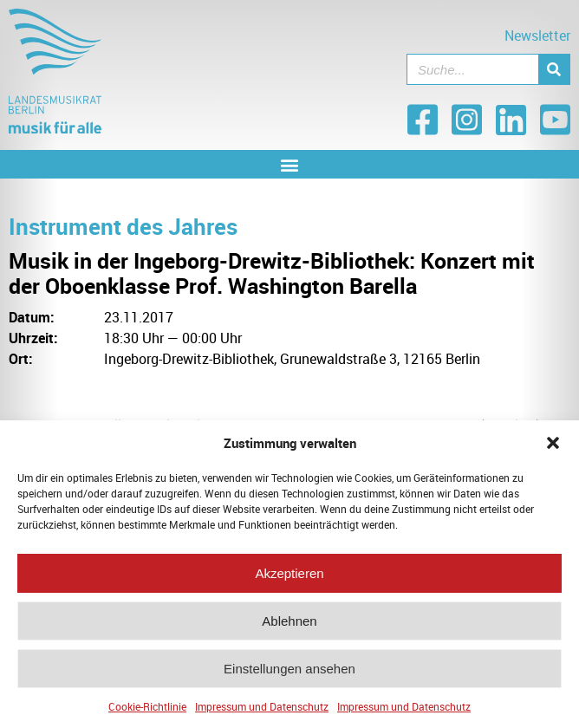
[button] (553, 448)
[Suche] (554, 69)
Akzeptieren (289, 578)
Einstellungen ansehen (289, 673)
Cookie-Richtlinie (147, 712)
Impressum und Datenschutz (262, 712)
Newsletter (537, 36)
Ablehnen (289, 625)
